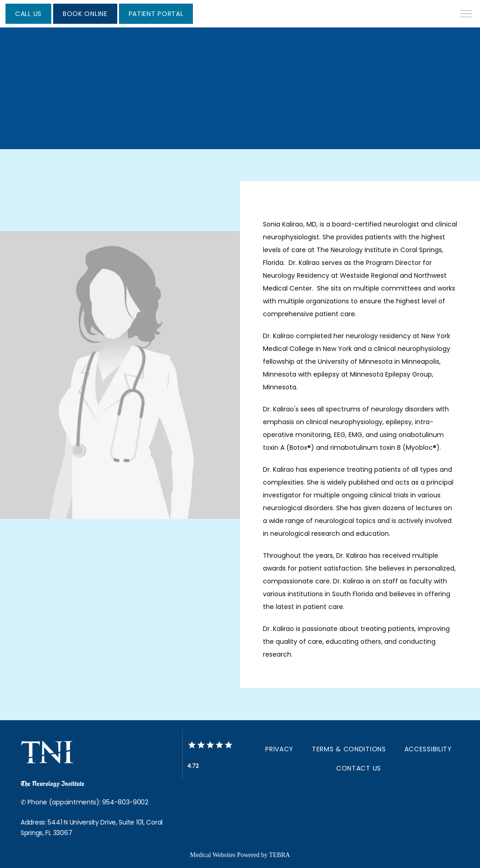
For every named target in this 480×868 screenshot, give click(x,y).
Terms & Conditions (349, 749)
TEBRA (279, 855)
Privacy (279, 749)
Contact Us (359, 768)
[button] (466, 15)
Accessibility (428, 749)
